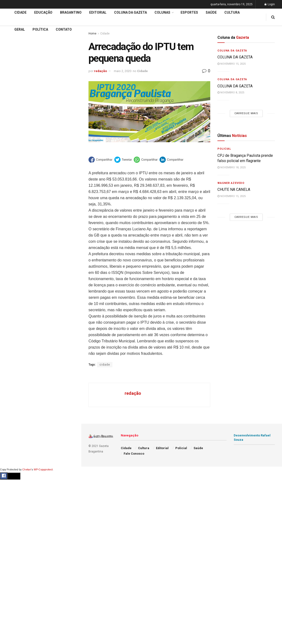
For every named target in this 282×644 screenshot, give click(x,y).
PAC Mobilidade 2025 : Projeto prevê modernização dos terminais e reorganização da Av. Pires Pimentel (35, 45)
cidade (105, 365)
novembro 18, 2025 (232, 167)
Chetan (27, 470)
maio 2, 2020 (123, 71)
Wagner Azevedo (231, 183)
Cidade (11, 124)
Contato (64, 29)
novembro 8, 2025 (231, 93)
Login (270, 4)
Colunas (162, 12)
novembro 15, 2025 (232, 64)
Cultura (232, 12)
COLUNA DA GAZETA (235, 57)
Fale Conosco (134, 454)
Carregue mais (41, 86)
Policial (224, 149)
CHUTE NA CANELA (234, 189)
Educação (13, 133)
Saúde (211, 12)
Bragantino (71, 12)
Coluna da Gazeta (19, 152)
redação (100, 71)
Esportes (189, 12)
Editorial (12, 142)
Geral (20, 29)
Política (40, 29)
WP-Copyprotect (43, 470)
